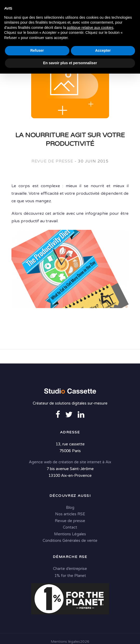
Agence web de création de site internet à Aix (70, 462)
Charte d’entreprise (70, 569)
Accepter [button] (103, 621)
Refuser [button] (37, 621)
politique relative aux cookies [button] (90, 598)
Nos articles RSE (70, 515)
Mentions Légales (70, 534)
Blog (70, 508)
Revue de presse (52, 161)
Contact (70, 528)
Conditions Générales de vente (70, 541)
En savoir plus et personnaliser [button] (70, 633)
